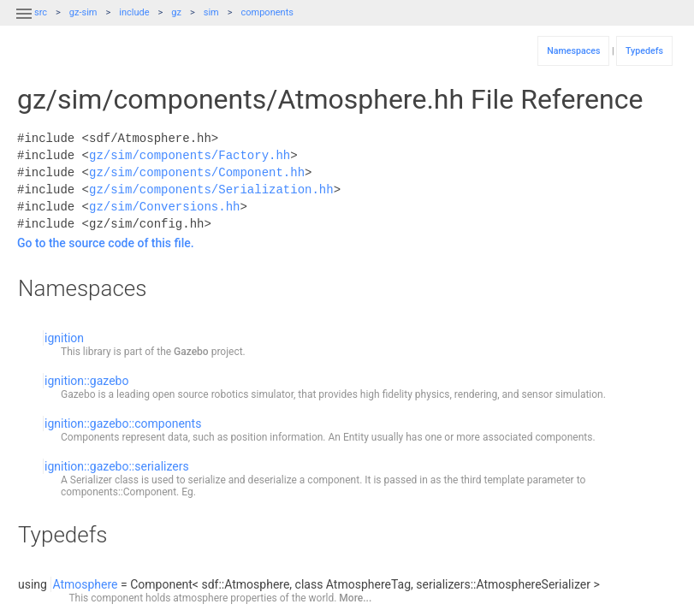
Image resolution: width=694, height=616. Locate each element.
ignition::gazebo (86, 381)
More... (355, 598)
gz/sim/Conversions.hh (164, 207)
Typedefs (644, 51)
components (267, 12)
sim (211, 12)
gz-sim (83, 12)
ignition (64, 338)
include (134, 12)
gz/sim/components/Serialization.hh (211, 190)
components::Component (119, 492)
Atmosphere (85, 584)
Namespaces (573, 51)
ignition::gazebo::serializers (117, 466)
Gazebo (191, 352)
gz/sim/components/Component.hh (197, 172)
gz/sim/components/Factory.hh (190, 155)
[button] (24, 24)
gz (176, 12)
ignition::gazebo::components (123, 423)
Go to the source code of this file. (106, 243)
